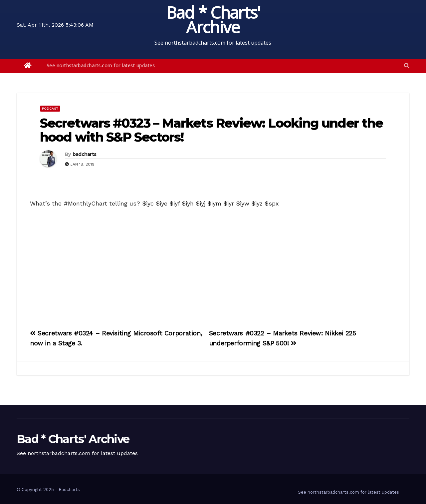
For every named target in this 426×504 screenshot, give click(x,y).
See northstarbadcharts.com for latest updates (101, 65)
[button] (407, 66)
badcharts (85, 154)
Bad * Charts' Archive (213, 20)
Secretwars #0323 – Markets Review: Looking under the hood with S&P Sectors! (211, 130)
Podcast (50, 108)
